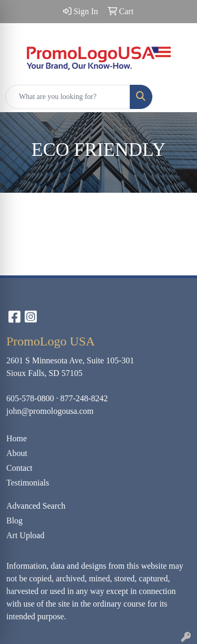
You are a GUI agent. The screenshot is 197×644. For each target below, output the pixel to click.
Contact (19, 468)
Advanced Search (36, 506)
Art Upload (25, 535)
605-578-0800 (30, 398)
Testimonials (28, 483)
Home (17, 438)
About (17, 453)
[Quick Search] (68, 97)
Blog (14, 521)
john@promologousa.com (50, 411)
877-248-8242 (84, 398)
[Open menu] (176, 97)
